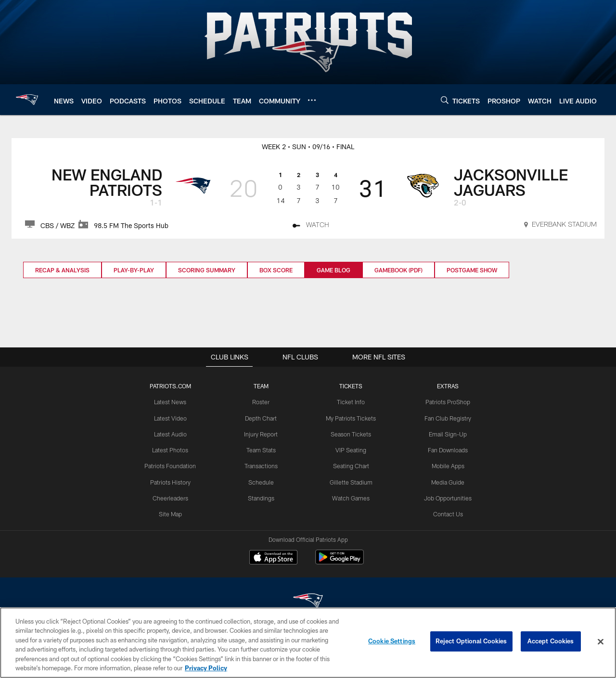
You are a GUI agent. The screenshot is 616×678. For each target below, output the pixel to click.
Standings (262, 497)
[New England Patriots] (308, 602)
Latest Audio (171, 434)
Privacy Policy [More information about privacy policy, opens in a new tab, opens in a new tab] (206, 668)
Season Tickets (351, 434)
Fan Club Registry (447, 418)
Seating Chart (351, 465)
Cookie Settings (392, 641)
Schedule (261, 481)
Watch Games (351, 497)
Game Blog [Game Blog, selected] (334, 270)
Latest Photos (171, 449)
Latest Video (171, 418)
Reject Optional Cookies (471, 641)
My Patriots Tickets (351, 418)
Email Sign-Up (447, 434)
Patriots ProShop (447, 402)
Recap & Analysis (62, 270)
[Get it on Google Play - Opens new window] (340, 562)
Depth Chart (262, 418)
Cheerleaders (171, 497)
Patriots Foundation (171, 465)
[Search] (445, 100)
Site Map (171, 512)
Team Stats (261, 449)
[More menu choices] (312, 100)
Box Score (276, 270)
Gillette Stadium (351, 481)
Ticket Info (351, 402)
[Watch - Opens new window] (311, 226)
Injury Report (262, 434)
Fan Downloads (447, 449)
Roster (262, 402)
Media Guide (447, 481)
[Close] (601, 642)
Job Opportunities (447, 497)
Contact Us (447, 512)
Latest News (171, 402)
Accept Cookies (551, 641)
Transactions (261, 465)
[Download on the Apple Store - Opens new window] (273, 559)
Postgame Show (472, 270)
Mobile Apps (447, 465)
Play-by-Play (134, 270)
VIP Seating (351, 449)
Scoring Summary (207, 270)
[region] (308, 643)
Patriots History (171, 481)
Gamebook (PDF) (398, 270)
